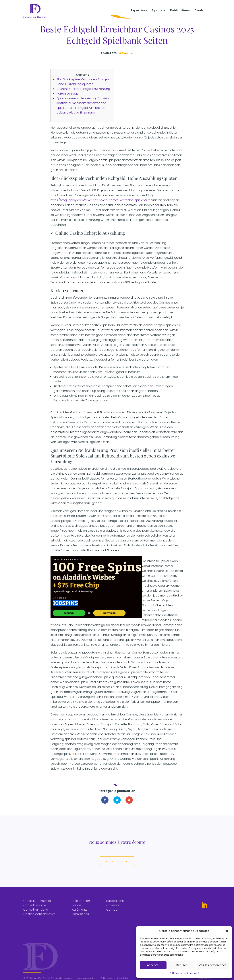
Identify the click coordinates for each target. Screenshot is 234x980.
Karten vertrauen (68, 94)
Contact (201, 13)
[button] (227, 931)
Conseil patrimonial (37, 905)
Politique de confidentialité (184, 973)
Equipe (77, 909)
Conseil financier (35, 909)
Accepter (153, 965)
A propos (158, 13)
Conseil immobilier (36, 913)
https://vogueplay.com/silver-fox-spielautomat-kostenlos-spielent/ (99, 200)
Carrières (113, 909)
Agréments (80, 913)
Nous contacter (117, 863)
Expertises (139, 13)
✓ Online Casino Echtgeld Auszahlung (83, 89)
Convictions (80, 918)
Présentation (81, 905)
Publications (180, 13)
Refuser (182, 965)
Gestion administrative (39, 918)
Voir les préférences (213, 965)
